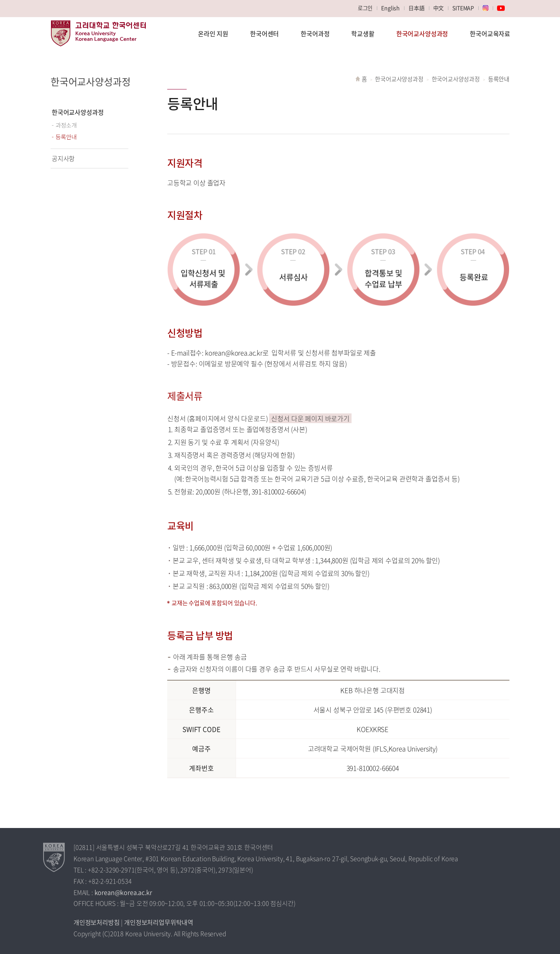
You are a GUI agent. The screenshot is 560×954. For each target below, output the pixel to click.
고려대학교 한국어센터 (98, 37)
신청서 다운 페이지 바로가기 (310, 418)
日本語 (416, 8)
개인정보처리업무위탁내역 (159, 922)
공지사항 (63, 158)
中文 (439, 8)
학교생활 (363, 33)
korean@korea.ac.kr (123, 892)
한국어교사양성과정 (422, 33)
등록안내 (66, 137)
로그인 (365, 8)
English (390, 8)
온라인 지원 (213, 33)
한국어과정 (315, 33)
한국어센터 (264, 33)
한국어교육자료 (490, 33)
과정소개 (66, 125)
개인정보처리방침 (97, 922)
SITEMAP (463, 8)
